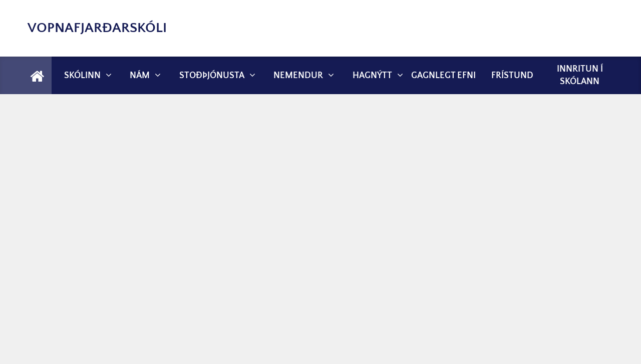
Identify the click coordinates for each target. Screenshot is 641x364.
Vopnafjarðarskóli (97, 28)
